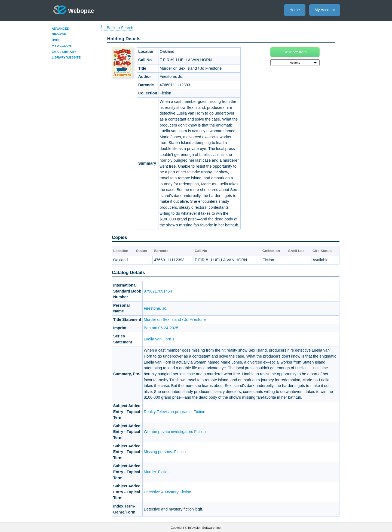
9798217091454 (158, 291)
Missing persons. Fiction (165, 452)
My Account (325, 10)
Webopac (74, 10)
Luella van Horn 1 (159, 339)
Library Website (66, 57)
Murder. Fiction (157, 472)
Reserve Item (295, 52)
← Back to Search (118, 28)
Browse (59, 34)
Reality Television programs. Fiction (174, 412)
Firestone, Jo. (156, 308)
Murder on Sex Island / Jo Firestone (175, 319)
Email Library (64, 52)
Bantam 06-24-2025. (162, 328)
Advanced (60, 29)
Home (295, 10)
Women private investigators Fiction (175, 432)
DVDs (56, 40)
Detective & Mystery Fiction (167, 492)
